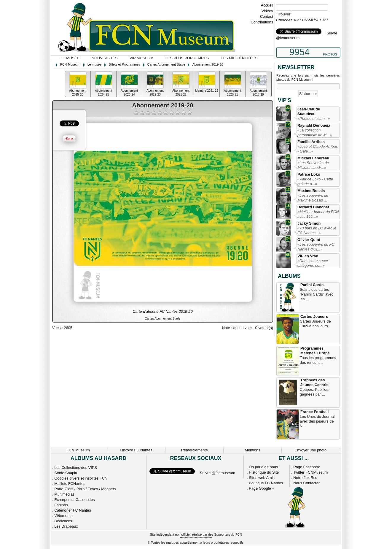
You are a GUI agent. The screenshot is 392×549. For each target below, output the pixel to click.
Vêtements (63, 516)
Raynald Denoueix (314, 125)
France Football (314, 412)
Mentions (253, 450)
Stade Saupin (66, 473)
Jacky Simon (309, 223)
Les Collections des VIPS (76, 468)
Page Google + (262, 488)
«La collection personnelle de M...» (315, 133)
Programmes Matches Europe (315, 351)
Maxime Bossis (311, 191)
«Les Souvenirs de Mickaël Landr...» (313, 165)
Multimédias (64, 494)
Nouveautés (105, 58)
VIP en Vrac (308, 256)
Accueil (267, 5)
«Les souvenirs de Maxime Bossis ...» (313, 198)
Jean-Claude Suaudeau (309, 111)
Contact (267, 16)
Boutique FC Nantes (266, 483)
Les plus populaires (187, 58)
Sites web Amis (262, 478)
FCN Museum (78, 450)
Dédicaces (63, 521)
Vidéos (267, 11)
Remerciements (195, 450)
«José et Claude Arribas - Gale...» (318, 149)
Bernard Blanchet (313, 207)
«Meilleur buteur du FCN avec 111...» (318, 214)
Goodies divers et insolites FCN (81, 478)
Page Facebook (307, 467)
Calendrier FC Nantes (73, 510)
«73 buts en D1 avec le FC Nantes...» (317, 230)
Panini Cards (312, 285)
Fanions (61, 505)
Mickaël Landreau (313, 158)
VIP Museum (142, 58)
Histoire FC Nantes (136, 450)
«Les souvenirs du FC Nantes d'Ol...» (316, 247)
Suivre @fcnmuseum (217, 473)
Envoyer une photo (311, 450)
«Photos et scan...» (314, 119)
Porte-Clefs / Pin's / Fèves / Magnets (85, 489)
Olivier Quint (309, 240)
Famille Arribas (311, 142)
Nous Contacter (306, 483)
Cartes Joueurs (314, 316)
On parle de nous (263, 467)
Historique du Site (264, 472)
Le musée (70, 58)
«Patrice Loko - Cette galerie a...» (315, 181)
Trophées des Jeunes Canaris (314, 382)
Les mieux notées (239, 58)
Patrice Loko (309, 174)
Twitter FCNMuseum (311, 472)
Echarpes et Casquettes (75, 500)
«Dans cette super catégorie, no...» (313, 263)
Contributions (262, 22)
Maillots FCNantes (70, 484)
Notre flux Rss (305, 478)
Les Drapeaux (66, 526)
